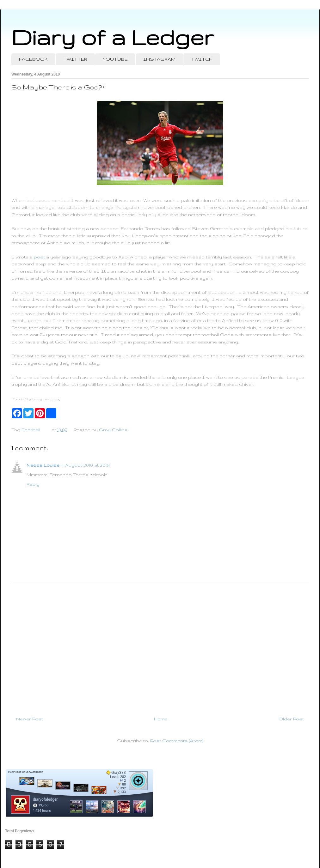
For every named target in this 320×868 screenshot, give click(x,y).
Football (31, 430)
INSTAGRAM (159, 59)
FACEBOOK (33, 59)
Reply (33, 484)
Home (161, 719)
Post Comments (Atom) (177, 741)
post (39, 257)
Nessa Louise (43, 465)
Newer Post (30, 719)
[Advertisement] (160, 647)
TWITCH (202, 59)
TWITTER (75, 59)
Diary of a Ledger (113, 37)
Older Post (291, 719)
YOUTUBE (115, 59)
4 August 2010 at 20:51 (86, 465)
